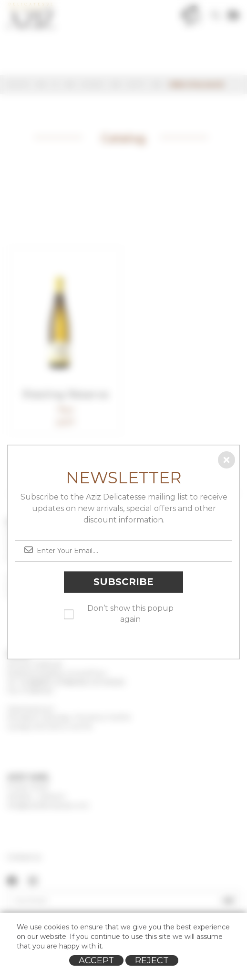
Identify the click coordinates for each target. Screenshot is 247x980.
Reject (152, 960)
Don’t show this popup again (130, 614)
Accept (96, 960)
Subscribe (123, 582)
